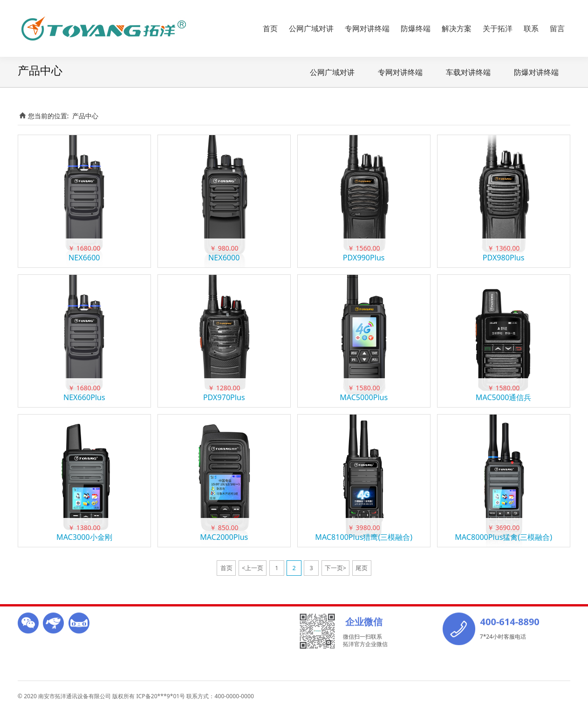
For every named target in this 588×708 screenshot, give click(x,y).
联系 (531, 28)
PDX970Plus (224, 397)
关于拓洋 (498, 28)
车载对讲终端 (468, 72)
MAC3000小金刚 (84, 537)
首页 (270, 28)
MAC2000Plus (224, 537)
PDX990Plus (364, 258)
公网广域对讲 (311, 28)
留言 (557, 28)
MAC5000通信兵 (504, 397)
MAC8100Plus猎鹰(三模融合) (364, 537)
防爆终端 (416, 28)
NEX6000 (224, 258)
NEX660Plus (84, 397)
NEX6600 (84, 258)
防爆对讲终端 (536, 72)
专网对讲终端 (367, 28)
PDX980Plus (504, 258)
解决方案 (457, 28)
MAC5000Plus (364, 397)
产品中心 (85, 116)
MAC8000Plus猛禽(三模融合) (503, 537)
